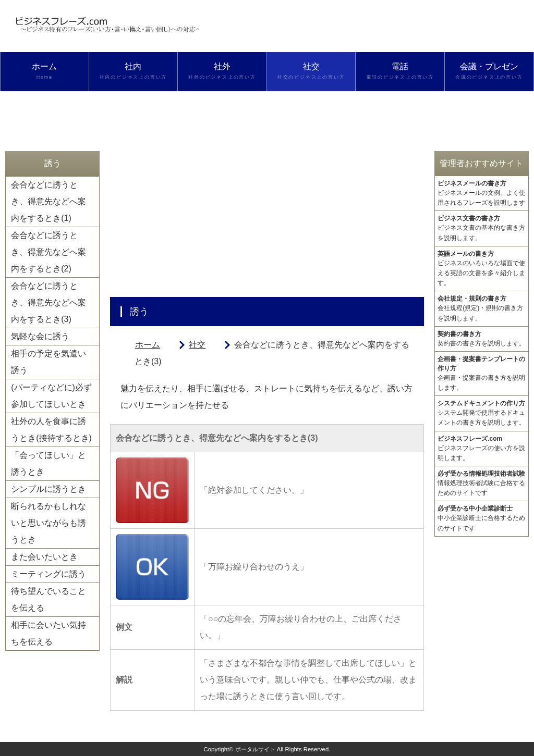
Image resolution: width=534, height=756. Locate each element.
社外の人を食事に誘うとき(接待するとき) (51, 430)
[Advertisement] (267, 224)
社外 (222, 71)
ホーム (45, 71)
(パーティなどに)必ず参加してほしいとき (51, 396)
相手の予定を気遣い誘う (48, 362)
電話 (400, 71)
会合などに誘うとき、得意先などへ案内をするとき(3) (48, 302)
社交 (311, 71)
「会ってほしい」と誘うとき (48, 463)
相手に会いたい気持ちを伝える (48, 633)
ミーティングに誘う (48, 574)
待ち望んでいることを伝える (48, 599)
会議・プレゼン (489, 71)
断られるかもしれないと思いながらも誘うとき (48, 523)
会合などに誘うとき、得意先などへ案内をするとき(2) (48, 252)
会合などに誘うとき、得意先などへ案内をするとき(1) (48, 201)
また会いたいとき (44, 557)
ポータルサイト (255, 749)
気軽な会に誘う (40, 336)
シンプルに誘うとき (48, 489)
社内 (133, 71)
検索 (44, 110)
